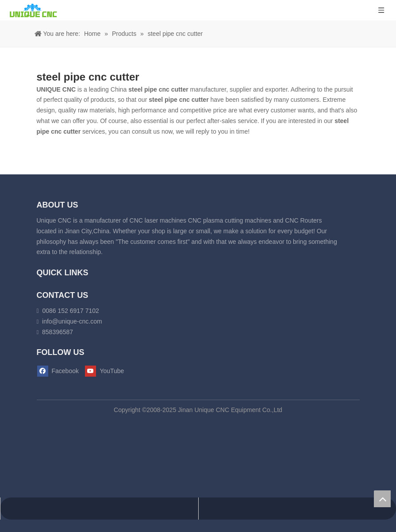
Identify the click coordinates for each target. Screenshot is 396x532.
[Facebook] (60, 371)
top (382, 499)
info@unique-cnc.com (72, 321)
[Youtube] (108, 371)
